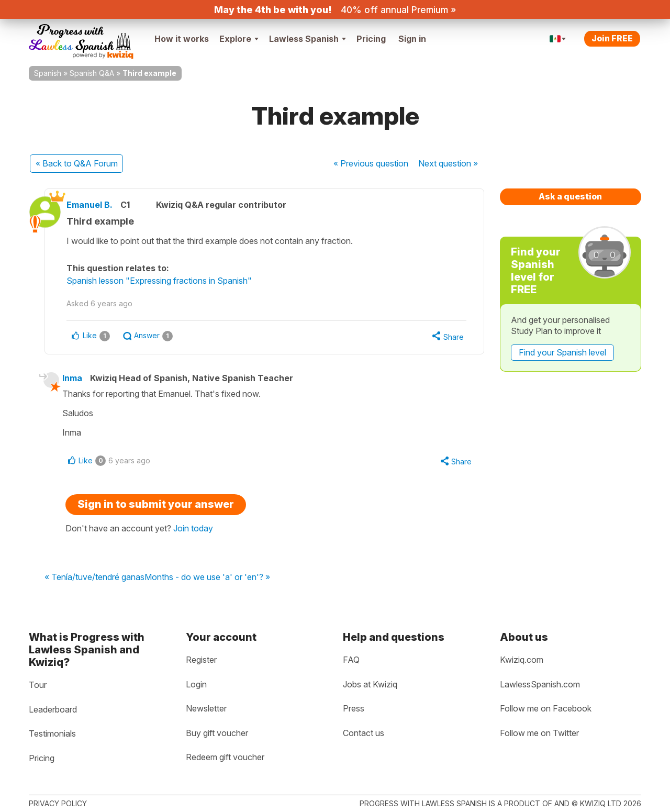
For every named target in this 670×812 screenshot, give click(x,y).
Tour (38, 685)
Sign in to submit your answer (156, 506)
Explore (239, 39)
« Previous (371, 163)
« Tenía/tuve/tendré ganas (94, 579)
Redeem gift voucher (225, 758)
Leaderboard (53, 709)
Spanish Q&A (92, 73)
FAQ (351, 660)
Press (354, 709)
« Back (77, 163)
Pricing (371, 39)
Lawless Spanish (308, 39)
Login (196, 684)
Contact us (364, 733)
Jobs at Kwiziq (370, 684)
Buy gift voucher (217, 733)
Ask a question (570, 196)
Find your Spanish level (562, 352)
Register (201, 660)
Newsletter (206, 709)
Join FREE (612, 38)
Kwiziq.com (522, 660)
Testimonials (52, 734)
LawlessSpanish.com (540, 684)
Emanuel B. (94, 205)
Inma (76, 379)
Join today (193, 530)
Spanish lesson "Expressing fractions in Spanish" (164, 281)
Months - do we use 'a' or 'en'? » (207, 579)
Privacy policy (58, 803)
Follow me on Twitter (539, 733)
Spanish (48, 73)
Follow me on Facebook (546, 709)
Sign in (412, 39)
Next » (448, 163)
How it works (182, 39)
